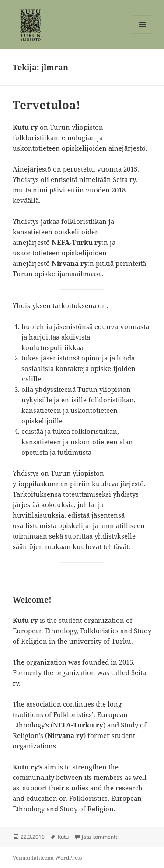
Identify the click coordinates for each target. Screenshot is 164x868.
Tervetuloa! (47, 105)
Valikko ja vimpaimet (142, 33)
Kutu (63, 837)
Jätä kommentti (100, 837)
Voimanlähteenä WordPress (47, 858)
